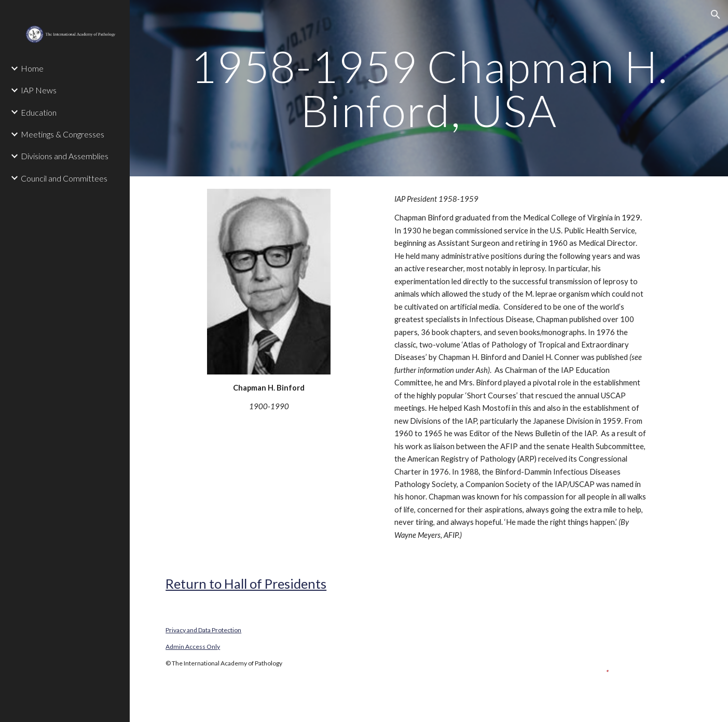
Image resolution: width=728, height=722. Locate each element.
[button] (716, 15)
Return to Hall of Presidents (246, 584)
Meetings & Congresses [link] (63, 134)
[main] (429, 88)
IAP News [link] (39, 90)
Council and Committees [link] (64, 178)
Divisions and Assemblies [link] (65, 156)
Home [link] (32, 68)
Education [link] (39, 112)
